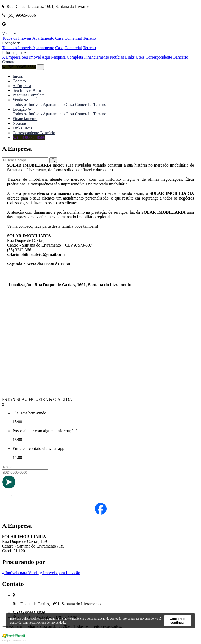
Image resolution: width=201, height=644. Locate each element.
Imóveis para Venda (20, 573)
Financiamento (96, 57)
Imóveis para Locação (60, 573)
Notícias (117, 57)
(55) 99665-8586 (19, 67)
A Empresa (11, 57)
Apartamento (43, 38)
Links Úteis (135, 57)
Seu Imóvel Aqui (36, 57)
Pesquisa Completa (67, 57)
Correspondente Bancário (167, 57)
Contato (9, 62)
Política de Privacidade (51, 623)
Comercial (73, 38)
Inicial (18, 76)
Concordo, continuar (177, 621)
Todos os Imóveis (17, 38)
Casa (59, 38)
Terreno (90, 38)
